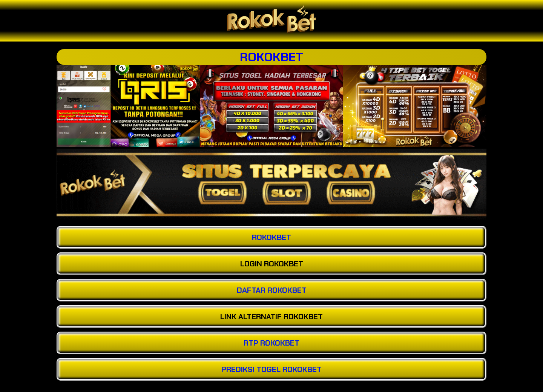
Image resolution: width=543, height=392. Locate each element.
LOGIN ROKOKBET (272, 264)
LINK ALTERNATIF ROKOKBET (271, 317)
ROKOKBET (271, 57)
